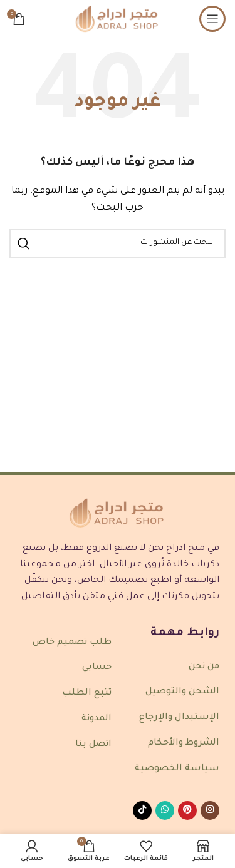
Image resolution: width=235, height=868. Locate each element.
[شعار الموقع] (118, 19)
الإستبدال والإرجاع (179, 718)
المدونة (97, 719)
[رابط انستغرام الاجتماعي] (210, 810)
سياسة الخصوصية (177, 769)
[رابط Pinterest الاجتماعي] (187, 810)
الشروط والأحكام (184, 743)
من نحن (204, 667)
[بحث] (118, 243)
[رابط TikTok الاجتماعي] (142, 810)
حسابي (97, 668)
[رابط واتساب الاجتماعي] (165, 810)
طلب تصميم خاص (72, 643)
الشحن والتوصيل (182, 692)
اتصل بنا (93, 745)
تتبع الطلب (87, 693)
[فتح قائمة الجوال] (212, 19)
